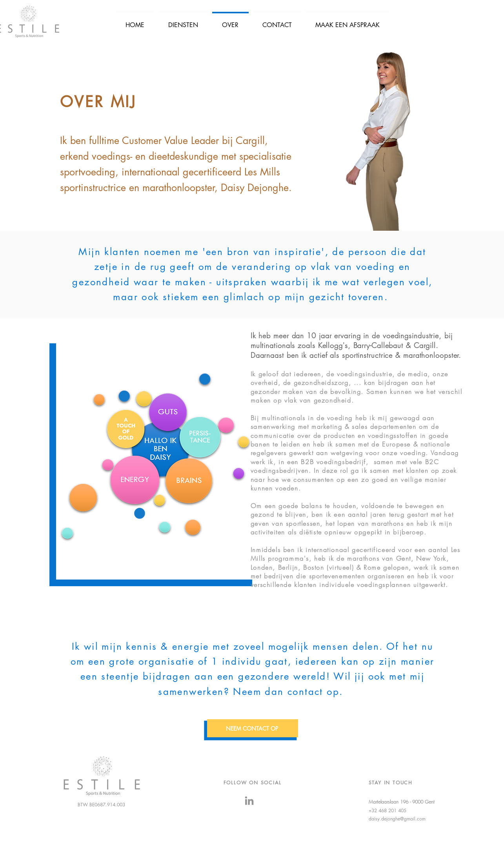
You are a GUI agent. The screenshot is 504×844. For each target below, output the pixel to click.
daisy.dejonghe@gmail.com (397, 819)
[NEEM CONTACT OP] (253, 728)
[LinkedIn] (249, 801)
